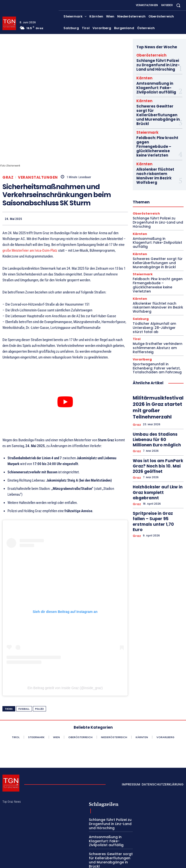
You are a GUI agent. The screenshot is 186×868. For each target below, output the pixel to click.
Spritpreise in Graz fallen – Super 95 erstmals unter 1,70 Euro (156, 437)
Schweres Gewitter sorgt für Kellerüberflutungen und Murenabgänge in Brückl (156, 103)
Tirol (136, 294)
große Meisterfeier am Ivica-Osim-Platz (30, 219)
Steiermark (144, 116)
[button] (178, 5)
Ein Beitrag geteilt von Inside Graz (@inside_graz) (65, 656)
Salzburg (140, 275)
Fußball (24, 677)
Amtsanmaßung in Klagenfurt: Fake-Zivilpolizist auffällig (153, 82)
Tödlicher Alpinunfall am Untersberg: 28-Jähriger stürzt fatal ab (157, 283)
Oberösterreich (147, 55)
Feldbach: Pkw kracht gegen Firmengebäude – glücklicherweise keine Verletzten (157, 125)
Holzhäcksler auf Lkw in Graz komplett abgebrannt (156, 418)
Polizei (40, 677)
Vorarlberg (141, 313)
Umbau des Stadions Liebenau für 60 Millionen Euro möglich (158, 383)
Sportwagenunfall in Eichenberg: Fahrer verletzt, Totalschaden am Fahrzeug (155, 321)
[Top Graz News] (9, 23)
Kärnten (142, 74)
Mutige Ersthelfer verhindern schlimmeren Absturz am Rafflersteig (155, 302)
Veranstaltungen (38, 146)
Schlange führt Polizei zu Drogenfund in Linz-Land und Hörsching (157, 63)
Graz (8, 146)
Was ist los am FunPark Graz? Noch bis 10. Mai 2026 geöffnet (158, 400)
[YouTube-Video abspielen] (65, 370)
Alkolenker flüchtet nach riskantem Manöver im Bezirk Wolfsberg (157, 147)
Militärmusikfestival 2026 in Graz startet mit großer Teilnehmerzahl (155, 358)
